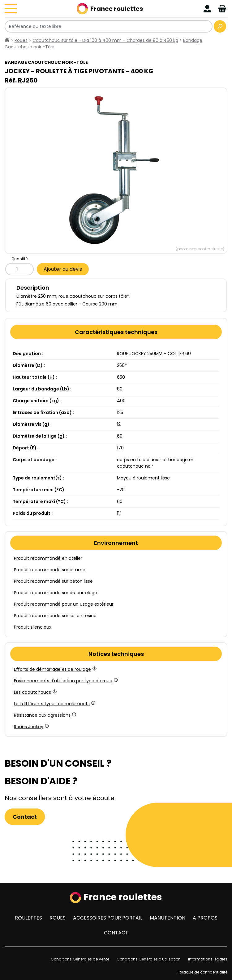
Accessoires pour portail (108, 918)
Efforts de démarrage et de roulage (55, 669)
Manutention (168, 918)
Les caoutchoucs (35, 692)
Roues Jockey (31, 727)
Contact (25, 817)
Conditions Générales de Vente (80, 959)
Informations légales (208, 959)
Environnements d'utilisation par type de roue (65, 681)
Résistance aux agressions (45, 715)
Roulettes (28, 918)
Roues (58, 918)
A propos (205, 918)
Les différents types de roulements (54, 704)
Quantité (19, 259)
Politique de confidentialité (202, 972)
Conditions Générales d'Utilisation (149, 959)
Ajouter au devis (63, 269)
